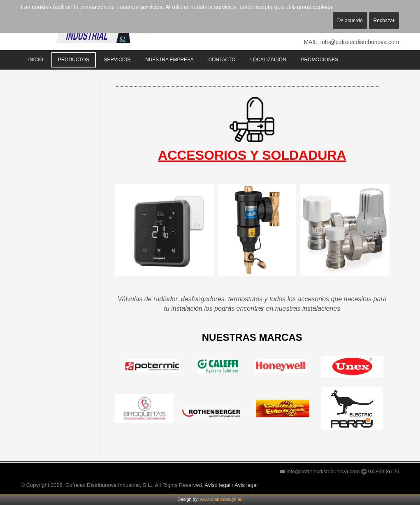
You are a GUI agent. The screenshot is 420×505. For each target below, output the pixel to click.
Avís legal (246, 485)
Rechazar (384, 21)
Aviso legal (217, 485)
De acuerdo (350, 21)
